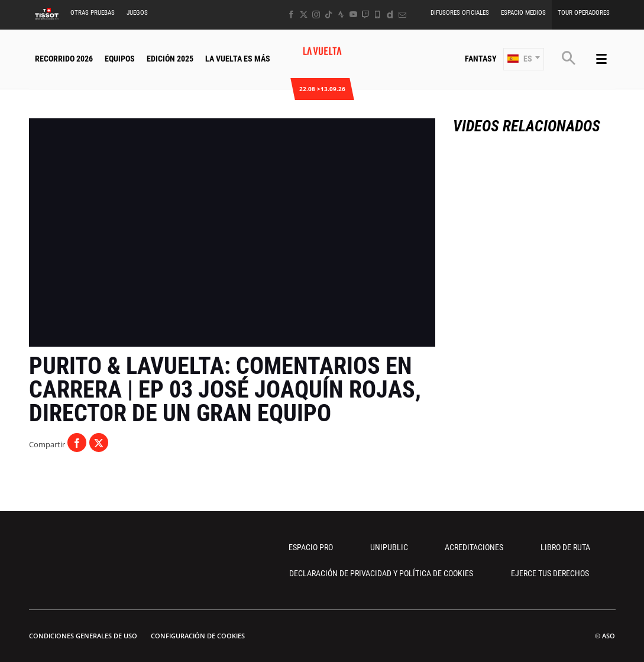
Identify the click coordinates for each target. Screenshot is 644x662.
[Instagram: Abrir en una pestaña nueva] (316, 14)
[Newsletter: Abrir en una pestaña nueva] (402, 14)
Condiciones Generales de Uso (83, 636)
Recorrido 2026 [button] (64, 59)
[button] (524, 59)
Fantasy (481, 59)
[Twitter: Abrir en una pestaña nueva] (304, 14)
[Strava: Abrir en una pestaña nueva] (341, 14)
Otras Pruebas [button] (93, 13)
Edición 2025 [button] (170, 59)
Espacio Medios (523, 13)
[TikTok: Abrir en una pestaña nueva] (329, 14)
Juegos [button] (137, 13)
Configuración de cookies (198, 636)
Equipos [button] (120, 59)
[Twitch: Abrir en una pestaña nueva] (365, 14)
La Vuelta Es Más (238, 59)
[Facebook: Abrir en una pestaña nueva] (291, 14)
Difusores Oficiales (460, 13)
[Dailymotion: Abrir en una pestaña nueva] (390, 14)
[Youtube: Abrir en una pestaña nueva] (353, 14)
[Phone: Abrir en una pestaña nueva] (378, 14)
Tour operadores (584, 13)
